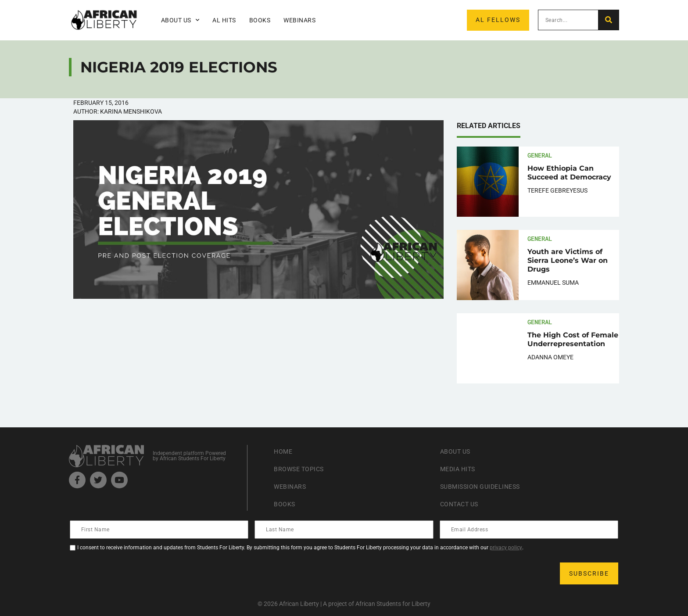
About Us (180, 20)
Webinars (299, 20)
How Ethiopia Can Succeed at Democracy (569, 173)
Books (260, 20)
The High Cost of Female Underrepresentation (573, 339)
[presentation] (137, 573)
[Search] (608, 20)
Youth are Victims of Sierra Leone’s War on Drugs (568, 260)
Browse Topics (302, 469)
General (540, 155)
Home (284, 451)
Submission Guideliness (486, 486)
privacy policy (506, 548)
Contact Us (462, 504)
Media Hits (460, 469)
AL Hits (224, 20)
